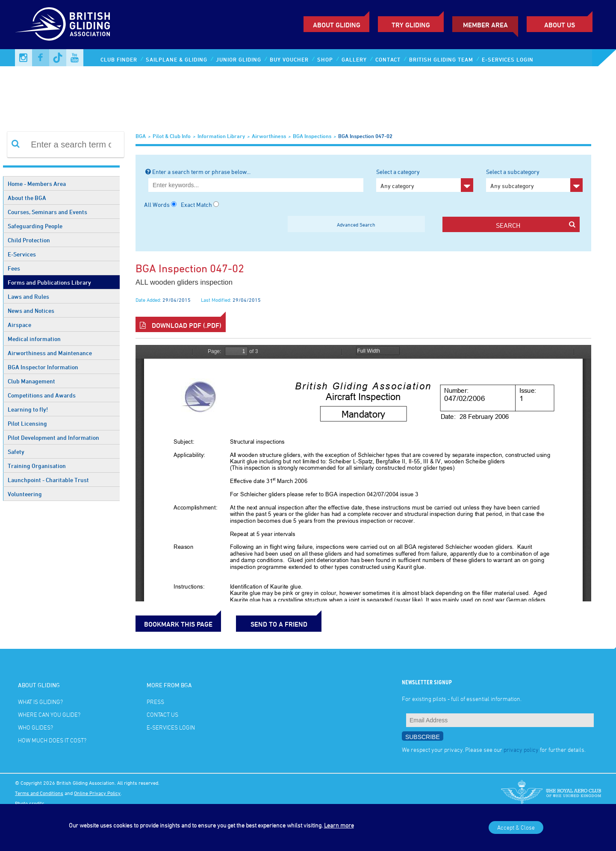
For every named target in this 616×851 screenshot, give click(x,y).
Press (155, 702)
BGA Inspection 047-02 (365, 136)
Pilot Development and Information (53, 437)
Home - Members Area (37, 184)
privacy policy (521, 749)
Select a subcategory (534, 180)
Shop (325, 59)
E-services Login (508, 59)
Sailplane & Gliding (177, 59)
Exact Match (196, 205)
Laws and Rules (28, 296)
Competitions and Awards (42, 395)
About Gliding (337, 25)
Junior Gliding (239, 59)
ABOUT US (560, 25)
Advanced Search (356, 224)
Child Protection (29, 240)
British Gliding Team (441, 59)
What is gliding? (40, 702)
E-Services (22, 254)
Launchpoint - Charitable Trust (48, 480)
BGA (141, 136)
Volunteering (25, 494)
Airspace (19, 325)
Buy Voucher (289, 59)
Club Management (31, 381)
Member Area (485, 25)
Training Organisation (37, 466)
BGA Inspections (312, 136)
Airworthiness (269, 136)
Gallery (354, 59)
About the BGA (27, 198)
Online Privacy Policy (97, 793)
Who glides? (35, 727)
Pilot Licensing (27, 423)
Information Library (221, 136)
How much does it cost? (52, 740)
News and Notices (31, 311)
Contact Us (162, 714)
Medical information (34, 339)
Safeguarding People (35, 226)
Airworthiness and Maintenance (50, 353)
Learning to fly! (28, 409)
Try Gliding (411, 25)
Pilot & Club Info (172, 136)
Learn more (339, 825)
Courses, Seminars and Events (47, 212)
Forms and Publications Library (49, 282)
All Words (157, 205)
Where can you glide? (49, 714)
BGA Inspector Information (43, 367)
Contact (388, 59)
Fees (14, 268)
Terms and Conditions (39, 793)
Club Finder (119, 59)
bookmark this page (178, 624)
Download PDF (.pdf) (181, 325)
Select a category (424, 180)
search (536, 225)
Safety (16, 452)
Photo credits (30, 803)
